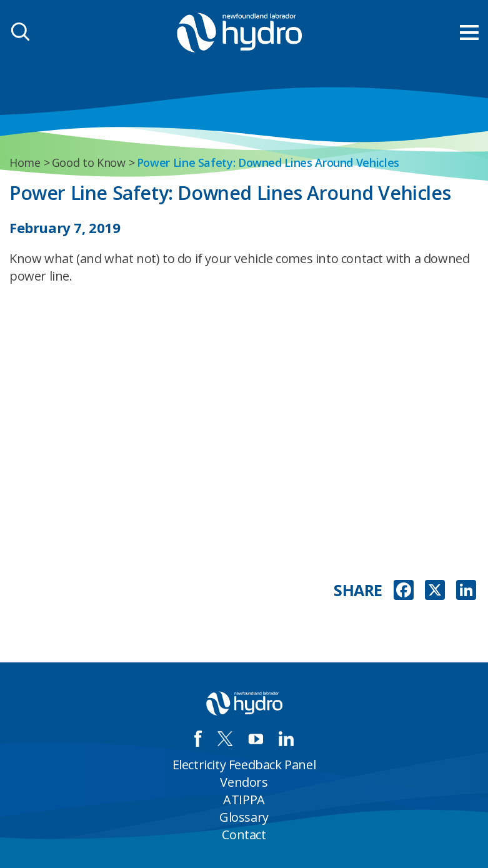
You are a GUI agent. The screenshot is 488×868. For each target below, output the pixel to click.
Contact (244, 835)
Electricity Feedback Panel (244, 765)
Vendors (244, 782)
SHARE (358, 590)
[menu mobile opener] (469, 32)
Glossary (244, 817)
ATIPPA (244, 800)
